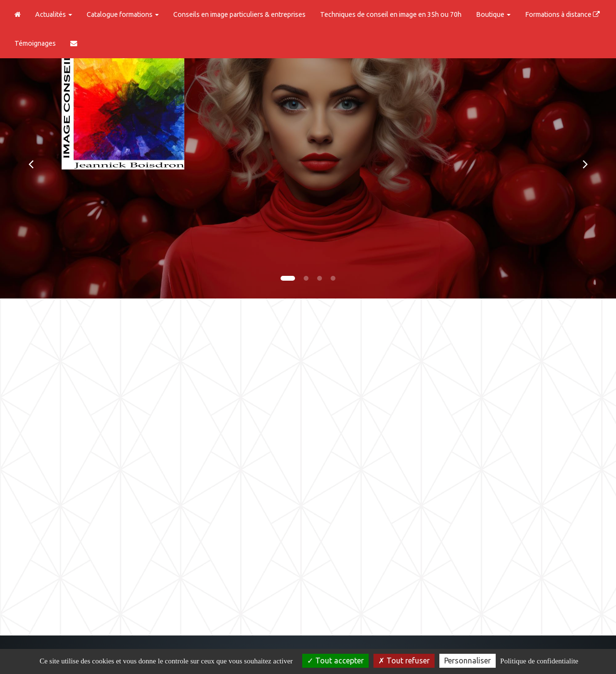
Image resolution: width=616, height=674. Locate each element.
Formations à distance (562, 14)
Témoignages (35, 43)
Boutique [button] (493, 14)
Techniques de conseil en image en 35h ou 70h (391, 14)
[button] (31, 164)
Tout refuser (404, 661)
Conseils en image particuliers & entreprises (239, 14)
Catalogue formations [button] (123, 14)
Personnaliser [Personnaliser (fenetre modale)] (468, 661)
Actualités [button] (54, 14)
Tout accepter (335, 661)
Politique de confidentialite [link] (539, 661)
